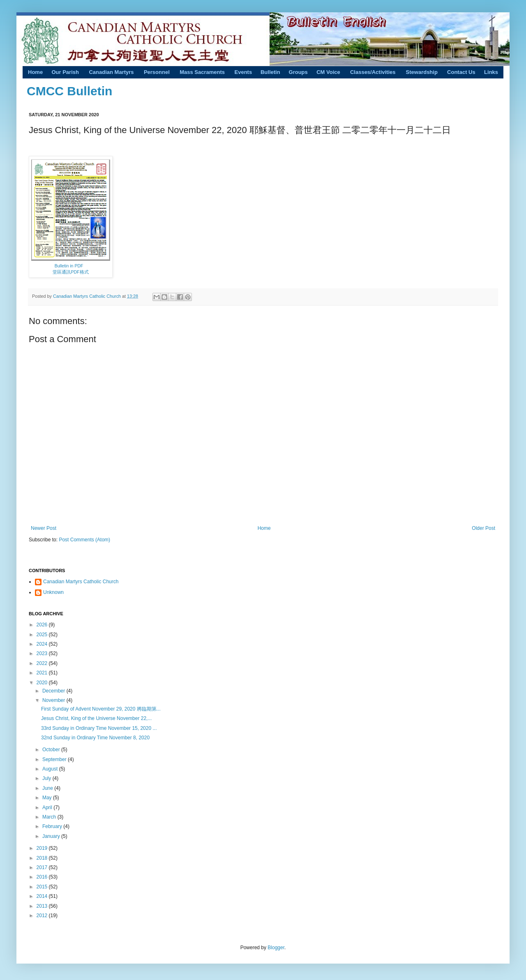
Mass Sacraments (202, 72)
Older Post (483, 528)
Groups (298, 72)
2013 (43, 906)
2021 (43, 673)
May (48, 798)
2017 (43, 867)
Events (243, 72)
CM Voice (328, 72)
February (53, 826)
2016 (43, 877)
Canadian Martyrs (111, 72)
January (52, 836)
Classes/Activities (373, 72)
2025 (43, 635)
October (52, 750)
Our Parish (65, 72)
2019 (43, 848)
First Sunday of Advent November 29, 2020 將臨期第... (101, 709)
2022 (43, 663)
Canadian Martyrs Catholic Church (88, 296)
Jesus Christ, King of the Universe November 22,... (96, 718)
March (50, 817)
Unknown (53, 592)
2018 (43, 858)
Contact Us (461, 72)
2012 (43, 916)
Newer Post (44, 528)
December (54, 691)
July (47, 778)
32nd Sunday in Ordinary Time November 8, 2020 (95, 738)
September (55, 759)
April (48, 807)
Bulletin (270, 72)
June (48, 788)
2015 (43, 887)
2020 (43, 683)
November (54, 700)
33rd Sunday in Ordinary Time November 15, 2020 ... (99, 728)
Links (491, 72)
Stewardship (422, 72)
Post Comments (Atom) (84, 540)
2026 (43, 625)
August (51, 769)
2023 (43, 653)
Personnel (157, 72)
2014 (43, 896)
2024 (43, 644)
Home (35, 72)
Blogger (276, 948)
